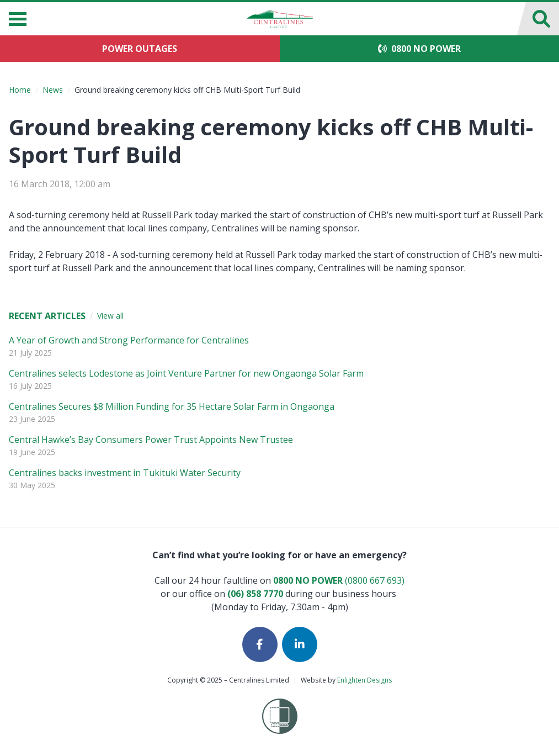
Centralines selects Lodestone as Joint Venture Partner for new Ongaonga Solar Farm (186, 373)
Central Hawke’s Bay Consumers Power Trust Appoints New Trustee (151, 440)
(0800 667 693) (339, 580)
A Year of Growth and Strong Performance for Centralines (129, 340)
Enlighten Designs (364, 680)
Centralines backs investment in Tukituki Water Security (125, 473)
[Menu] (18, 19)
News (53, 90)
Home (20, 90)
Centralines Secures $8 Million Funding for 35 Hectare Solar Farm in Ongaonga (172, 406)
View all (110, 316)
